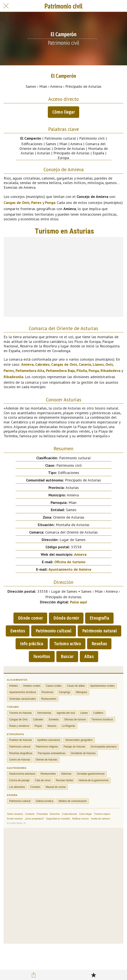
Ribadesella (13, 377)
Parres (36, 203)
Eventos (18, 631)
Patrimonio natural (99, 631)
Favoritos (42, 657)
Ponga (50, 203)
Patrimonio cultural (54, 631)
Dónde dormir (66, 618)
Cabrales (42, 364)
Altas (89, 657)
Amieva (27, 364)
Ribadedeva (110, 371)
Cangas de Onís (17, 203)
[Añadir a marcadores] (93, 975)
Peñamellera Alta (30, 371)
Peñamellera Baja (60, 371)
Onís (109, 364)
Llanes (98, 364)
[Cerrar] (6, 6)
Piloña (82, 371)
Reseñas (99, 644)
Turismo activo (67, 644)
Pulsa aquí (79, 602)
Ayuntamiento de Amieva (70, 569)
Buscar (67, 657)
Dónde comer (30, 618)
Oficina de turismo (70, 562)
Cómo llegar (63, 112)
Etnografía (99, 618)
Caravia (85, 364)
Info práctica (32, 644)
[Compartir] (34, 975)
